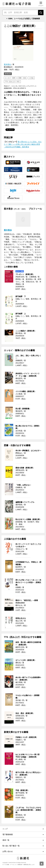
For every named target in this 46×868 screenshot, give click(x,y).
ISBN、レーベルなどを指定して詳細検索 (24, 19)
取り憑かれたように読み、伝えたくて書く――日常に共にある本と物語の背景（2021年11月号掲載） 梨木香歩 (23, 144)
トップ (5, 829)
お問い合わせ (8, 851)
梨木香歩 (7, 64)
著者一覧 (6, 840)
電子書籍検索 (8, 834)
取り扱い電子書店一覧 (11, 846)
